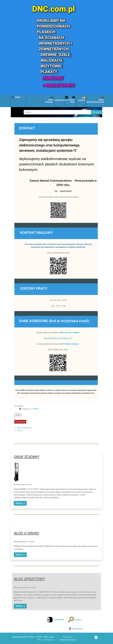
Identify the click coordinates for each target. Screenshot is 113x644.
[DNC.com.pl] (56, 9)
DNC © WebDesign (45, 640)
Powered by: (68, 637)
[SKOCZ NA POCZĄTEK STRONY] (96, 638)
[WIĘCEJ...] (20, 503)
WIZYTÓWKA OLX (25, 428)
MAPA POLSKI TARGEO (69, 333)
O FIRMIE (35, 409)
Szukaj (97, 112)
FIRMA (18, 415)
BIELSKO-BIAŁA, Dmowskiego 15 (58, 338)
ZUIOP (20, 431)
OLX (66, 350)
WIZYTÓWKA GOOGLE (69, 344)
